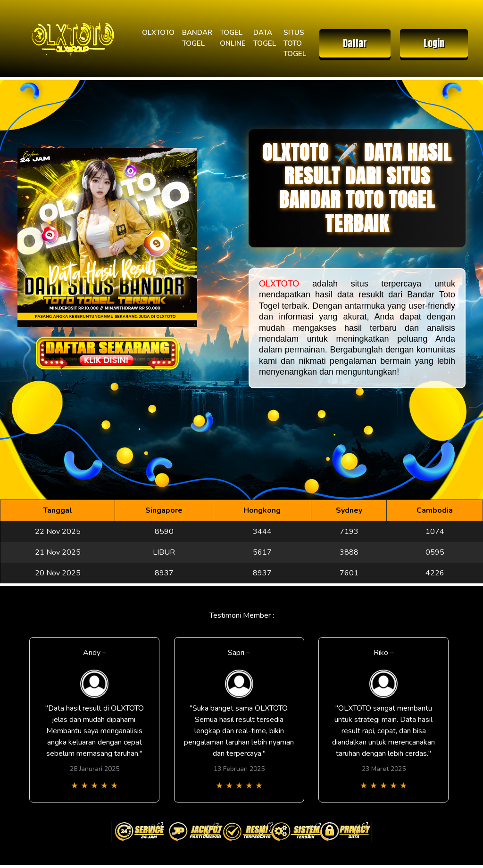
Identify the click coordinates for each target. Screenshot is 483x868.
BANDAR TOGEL (197, 38)
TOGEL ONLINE (233, 38)
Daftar (355, 43)
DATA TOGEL (265, 38)
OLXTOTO (158, 33)
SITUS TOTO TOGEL (295, 43)
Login (434, 43)
